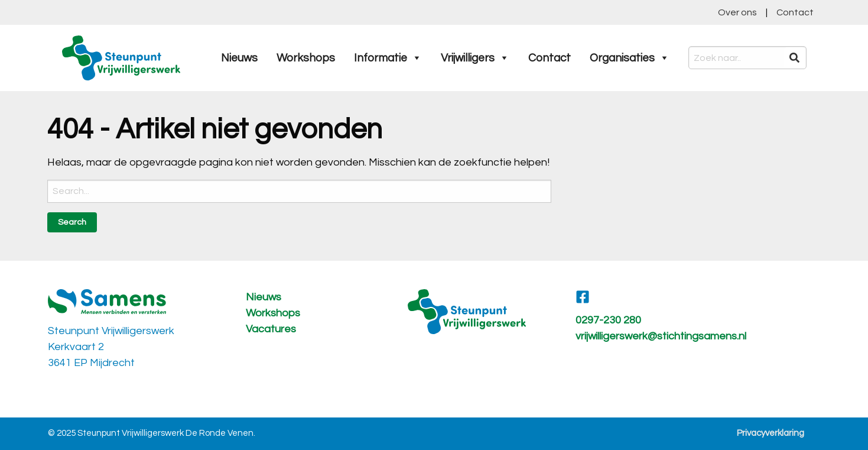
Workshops (306, 58)
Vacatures (271, 329)
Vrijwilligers (475, 58)
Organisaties (630, 58)
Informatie (388, 58)
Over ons (737, 12)
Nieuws (239, 58)
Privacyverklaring (771, 433)
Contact (795, 12)
